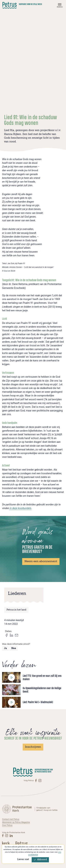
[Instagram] (40, 781)
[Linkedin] (11, 836)
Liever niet (23, 859)
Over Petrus (7, 825)
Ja (5, 648)
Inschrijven (33, 747)
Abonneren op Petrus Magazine (16, 822)
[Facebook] (36, 781)
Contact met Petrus (11, 819)
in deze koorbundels (20, 508)
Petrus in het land (16, 610)
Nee (14, 648)
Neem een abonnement (41, 561)
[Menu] (59, 6)
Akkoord (40, 860)
